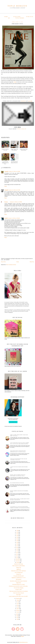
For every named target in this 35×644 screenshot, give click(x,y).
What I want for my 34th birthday (19, 566)
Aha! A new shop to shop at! (19, 593)
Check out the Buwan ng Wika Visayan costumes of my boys (19, 459)
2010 (17, 558)
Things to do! (19, 567)
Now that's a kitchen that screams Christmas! (19, 581)
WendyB (6, 171)
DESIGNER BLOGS (23, 642)
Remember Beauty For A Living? (19, 584)
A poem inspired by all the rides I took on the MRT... (19, 596)
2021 (17, 539)
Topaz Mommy (20, 18)
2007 (17, 618)
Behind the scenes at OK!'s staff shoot (19, 571)
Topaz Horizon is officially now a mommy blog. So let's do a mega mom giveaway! (20, 443)
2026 (18, 531)
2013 (17, 553)
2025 (17, 532)
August (18, 600)
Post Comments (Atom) (11, 265)
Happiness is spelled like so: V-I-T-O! (19, 578)
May (18, 605)
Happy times (19, 583)
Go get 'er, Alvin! (19, 590)
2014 (17, 551)
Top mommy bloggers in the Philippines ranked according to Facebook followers (20, 507)
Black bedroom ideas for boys (17, 483)
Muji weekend (19, 579)
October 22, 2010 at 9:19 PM (14, 171)
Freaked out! (19, 574)
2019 (17, 542)
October (18, 563)
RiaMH (6, 218)
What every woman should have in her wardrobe (19, 591)
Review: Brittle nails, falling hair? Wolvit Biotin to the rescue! (20, 499)
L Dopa (15, 82)
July (18, 602)
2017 (17, 546)
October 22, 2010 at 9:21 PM (14, 190)
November (18, 561)
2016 (17, 548)
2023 (17, 536)
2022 (17, 537)
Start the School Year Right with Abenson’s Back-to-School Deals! (18, 451)
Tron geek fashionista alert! (19, 576)
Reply (6, 186)
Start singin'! (19, 595)
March (18, 609)
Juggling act (19, 569)
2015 (17, 549)
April (18, 607)
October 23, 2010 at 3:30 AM (14, 218)
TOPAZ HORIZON (17, 6)
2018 (17, 544)
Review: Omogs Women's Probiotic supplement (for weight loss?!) (18, 475)
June (18, 604)
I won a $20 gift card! (19, 573)
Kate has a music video (19, 564)
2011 (17, 556)
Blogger (22, 636)
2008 (17, 616)
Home (6, 17)
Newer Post (3, 262)
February (18, 610)
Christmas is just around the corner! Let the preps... (19, 586)
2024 (17, 534)
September (18, 598)
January (18, 612)
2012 (17, 554)
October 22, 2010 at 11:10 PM (16, 202)
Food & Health (22, 129)
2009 (17, 614)
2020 (17, 541)
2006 (18, 619)
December (18, 559)
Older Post (32, 262)
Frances (6, 202)
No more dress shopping (19, 588)
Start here (17, 17)
